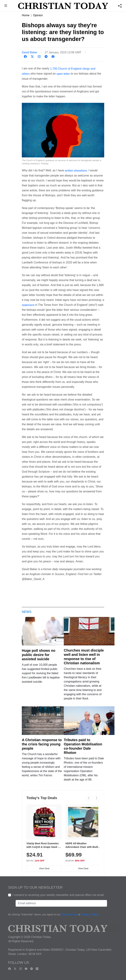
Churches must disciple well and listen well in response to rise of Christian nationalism (84, 657)
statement (28, 305)
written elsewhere (76, 171)
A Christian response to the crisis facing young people (42, 744)
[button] (6, 6)
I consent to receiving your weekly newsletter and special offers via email (58, 895)
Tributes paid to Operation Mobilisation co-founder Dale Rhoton (83, 746)
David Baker (30, 52)
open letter (63, 74)
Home (26, 15)
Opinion (38, 15)
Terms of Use (69, 915)
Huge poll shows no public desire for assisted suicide (39, 655)
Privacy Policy (90, 915)
